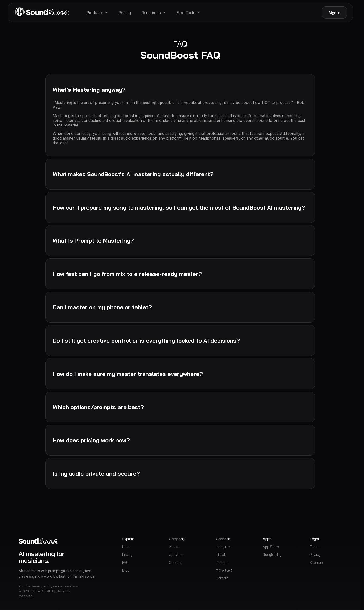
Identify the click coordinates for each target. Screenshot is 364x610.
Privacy (315, 555)
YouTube (222, 562)
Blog (126, 570)
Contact (175, 562)
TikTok (221, 555)
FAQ (125, 562)
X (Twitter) (224, 570)
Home (127, 547)
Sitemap (316, 562)
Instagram (223, 547)
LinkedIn (222, 578)
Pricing (127, 555)
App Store (271, 547)
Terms (314, 547)
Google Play (272, 555)
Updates (176, 555)
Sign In (334, 13)
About (174, 547)
